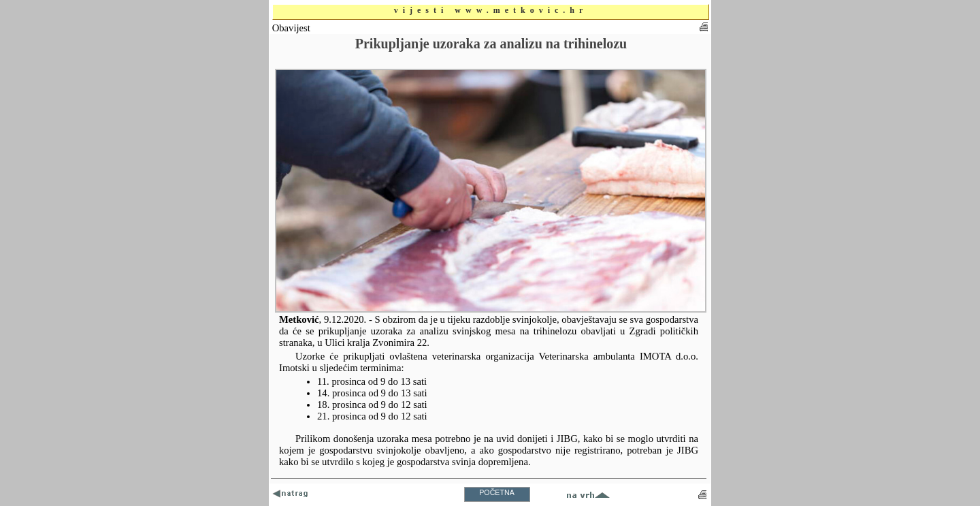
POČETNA (497, 492)
